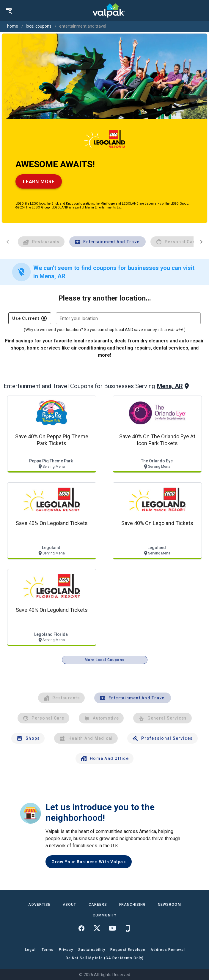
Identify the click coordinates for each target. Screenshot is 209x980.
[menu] (9, 10)
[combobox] (128, 318)
